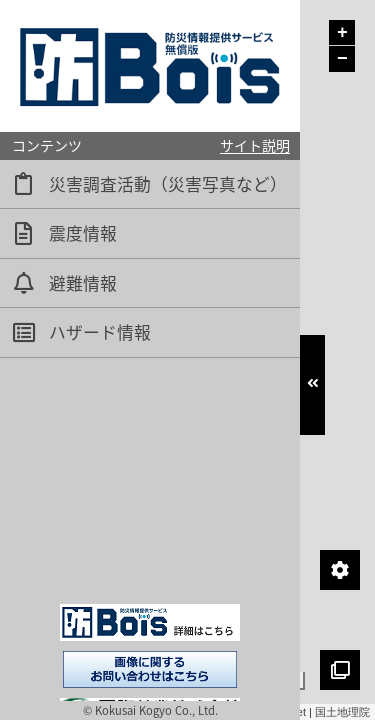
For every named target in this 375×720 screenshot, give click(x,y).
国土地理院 (342, 712)
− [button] (342, 59)
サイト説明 (255, 145)
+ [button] (342, 33)
